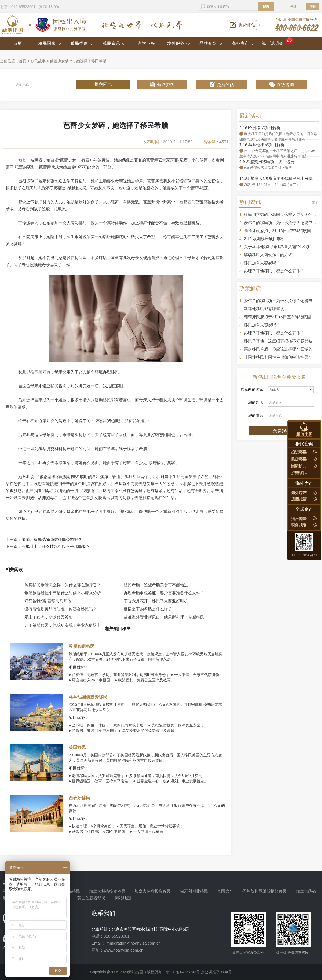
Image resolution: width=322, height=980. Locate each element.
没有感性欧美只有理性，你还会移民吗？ (61, 609)
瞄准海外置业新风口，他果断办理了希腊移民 (164, 617)
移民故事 (38, 61)
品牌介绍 (211, 43)
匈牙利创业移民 (194, 891)
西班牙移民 (79, 798)
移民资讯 (114, 43)
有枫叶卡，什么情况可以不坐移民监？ (56, 547)
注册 (313, 7)
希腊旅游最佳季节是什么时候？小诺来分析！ (65, 593)
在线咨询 (285, 85)
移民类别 (82, 43)
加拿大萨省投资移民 (153, 891)
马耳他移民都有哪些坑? (265, 309)
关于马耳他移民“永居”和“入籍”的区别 (277, 247)
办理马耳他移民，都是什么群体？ (274, 271)
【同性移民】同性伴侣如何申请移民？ (278, 357)
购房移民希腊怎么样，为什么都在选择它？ (63, 585)
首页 (17, 43)
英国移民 (77, 747)
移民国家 (50, 43)
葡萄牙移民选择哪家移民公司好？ (52, 540)
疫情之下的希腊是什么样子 (148, 609)
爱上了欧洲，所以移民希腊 (49, 617)
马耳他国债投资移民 (88, 697)
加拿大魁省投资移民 (107, 891)
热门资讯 (250, 202)
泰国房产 (225, 891)
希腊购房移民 (82, 646)
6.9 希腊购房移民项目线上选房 (267, 162)
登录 (293, 7)
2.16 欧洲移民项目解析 (260, 128)
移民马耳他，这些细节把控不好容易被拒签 (282, 341)
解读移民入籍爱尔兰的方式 (268, 255)
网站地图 (123, 898)
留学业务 (146, 43)
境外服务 (179, 43)
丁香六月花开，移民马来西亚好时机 (156, 601)
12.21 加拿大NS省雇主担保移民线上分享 (276, 178)
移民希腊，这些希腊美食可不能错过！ (158, 585)
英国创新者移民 (91, 898)
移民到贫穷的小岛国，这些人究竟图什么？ (282, 214)
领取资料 (166, 85)
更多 (315, 202)
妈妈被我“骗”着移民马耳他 (48, 601)
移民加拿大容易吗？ (262, 263)
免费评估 (247, 25)
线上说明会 (278, 41)
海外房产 (243, 43)
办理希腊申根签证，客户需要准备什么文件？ (164, 593)
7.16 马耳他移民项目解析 (262, 145)
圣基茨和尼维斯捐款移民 (264, 891)
